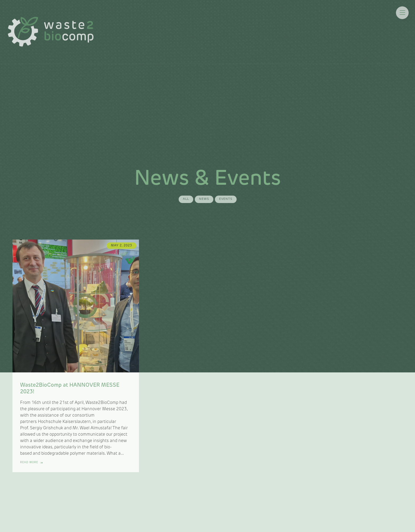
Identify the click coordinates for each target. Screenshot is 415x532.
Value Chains (157, 29)
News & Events (195, 29)
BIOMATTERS (319, 29)
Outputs (287, 29)
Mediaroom (232, 29)
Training (261, 29)
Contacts (351, 29)
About (129, 29)
